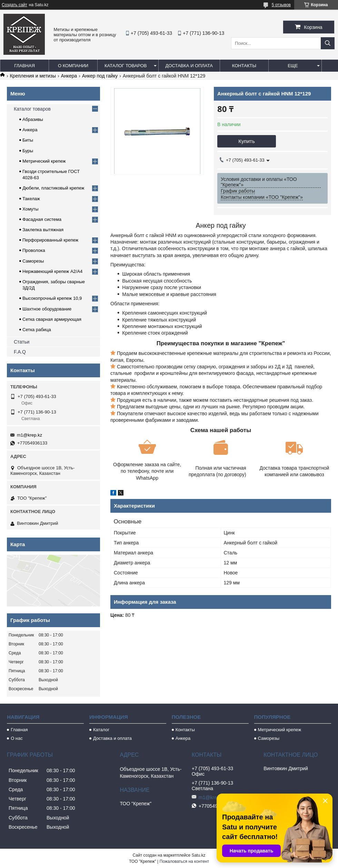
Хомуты (31, 209)
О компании (73, 66)
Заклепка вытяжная (43, 230)
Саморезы (33, 261)
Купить (246, 141)
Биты (28, 140)
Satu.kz (198, 855)
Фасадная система (42, 219)
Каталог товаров (126, 66)
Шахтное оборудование (47, 309)
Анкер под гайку (100, 76)
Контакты (244, 66)
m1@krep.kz (29, 435)
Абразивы (33, 119)
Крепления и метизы (33, 76)
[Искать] (328, 43)
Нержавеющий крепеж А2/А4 (52, 271)
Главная (24, 66)
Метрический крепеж (44, 161)
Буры (28, 151)
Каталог (101, 730)
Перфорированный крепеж (50, 240)
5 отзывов (281, 5)
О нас (17, 738)
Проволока (34, 250)
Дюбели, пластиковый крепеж (53, 188)
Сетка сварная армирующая (52, 319)
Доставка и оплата (189, 66)
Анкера (69, 76)
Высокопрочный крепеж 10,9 (52, 298)
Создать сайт (14, 5)
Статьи (22, 342)
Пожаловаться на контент (184, 861)
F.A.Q (20, 352)
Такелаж (31, 199)
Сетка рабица (37, 330)
